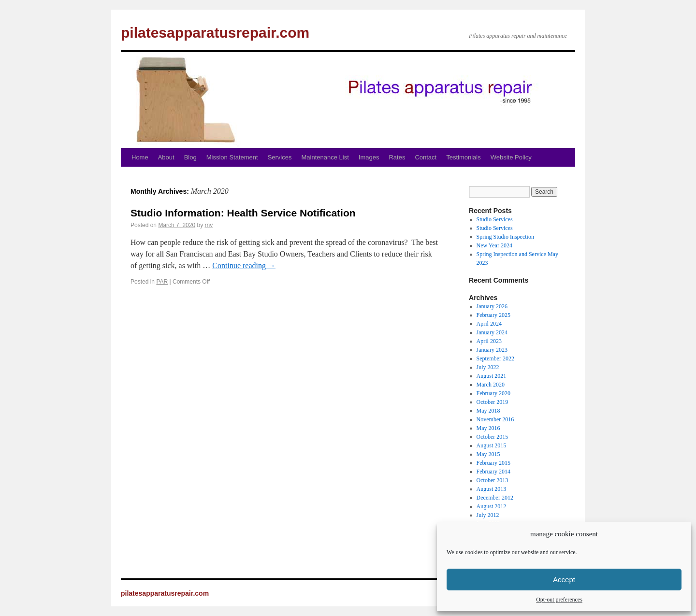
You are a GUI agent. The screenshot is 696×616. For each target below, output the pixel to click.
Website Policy (511, 157)
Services (280, 157)
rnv (209, 225)
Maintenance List (325, 157)
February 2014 (493, 472)
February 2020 (493, 393)
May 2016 (488, 428)
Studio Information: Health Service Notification (243, 213)
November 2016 (495, 419)
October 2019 (493, 402)
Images (369, 157)
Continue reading (244, 265)
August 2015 (492, 445)
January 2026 (492, 306)
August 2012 (492, 506)
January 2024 (492, 332)
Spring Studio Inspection (505, 237)
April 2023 (489, 341)
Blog (190, 157)
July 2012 (488, 515)
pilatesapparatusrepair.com (215, 33)
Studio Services (495, 219)
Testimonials (464, 157)
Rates (397, 157)
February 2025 (493, 315)
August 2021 (492, 376)
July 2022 (488, 367)
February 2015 (493, 463)
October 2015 (493, 437)
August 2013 (492, 489)
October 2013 (493, 480)
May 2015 (488, 454)
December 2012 (495, 498)
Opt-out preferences (559, 600)
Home (140, 157)
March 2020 (491, 385)
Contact (426, 157)
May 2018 (488, 411)
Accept (564, 580)
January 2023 (492, 350)
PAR (162, 282)
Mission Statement (232, 157)
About (166, 157)
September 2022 (495, 358)
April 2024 (489, 324)
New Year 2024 (494, 245)
